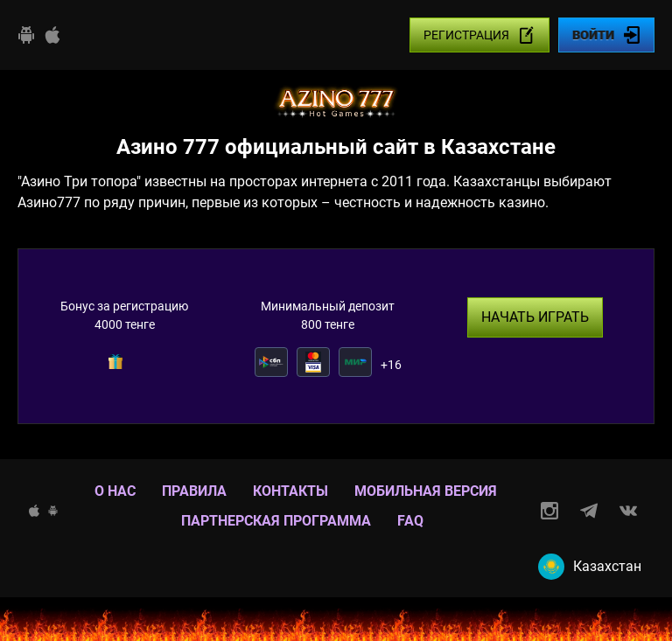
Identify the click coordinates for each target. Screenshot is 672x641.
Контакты (290, 491)
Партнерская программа (276, 521)
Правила (194, 491)
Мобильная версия (426, 491)
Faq (410, 521)
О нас (115, 491)
